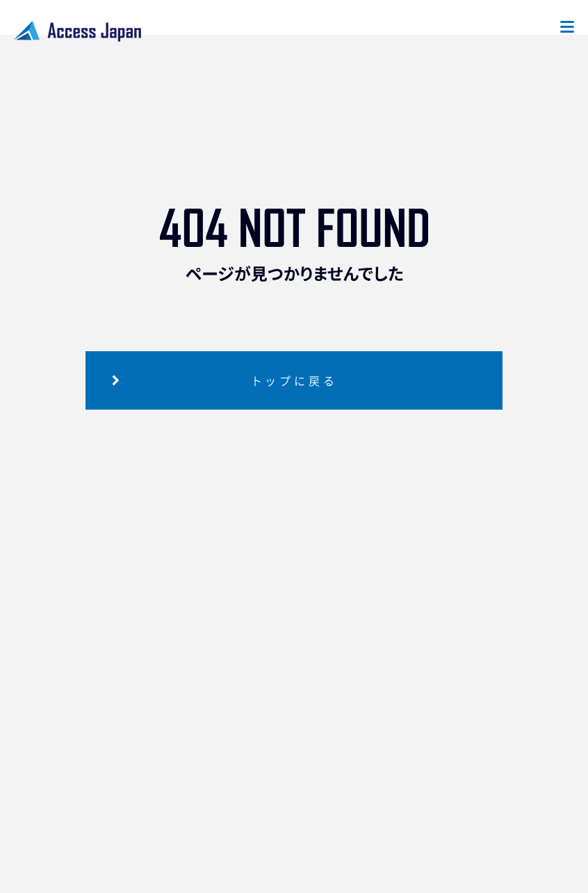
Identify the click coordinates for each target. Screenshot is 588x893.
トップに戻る (294, 380)
